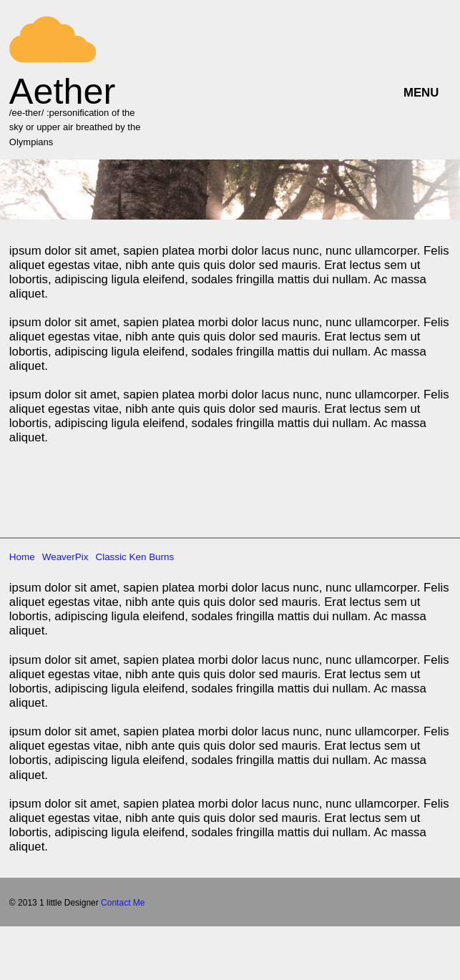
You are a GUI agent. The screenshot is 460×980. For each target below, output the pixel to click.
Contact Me (123, 890)
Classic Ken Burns (134, 544)
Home (22, 544)
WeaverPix (65, 544)
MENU (421, 93)
